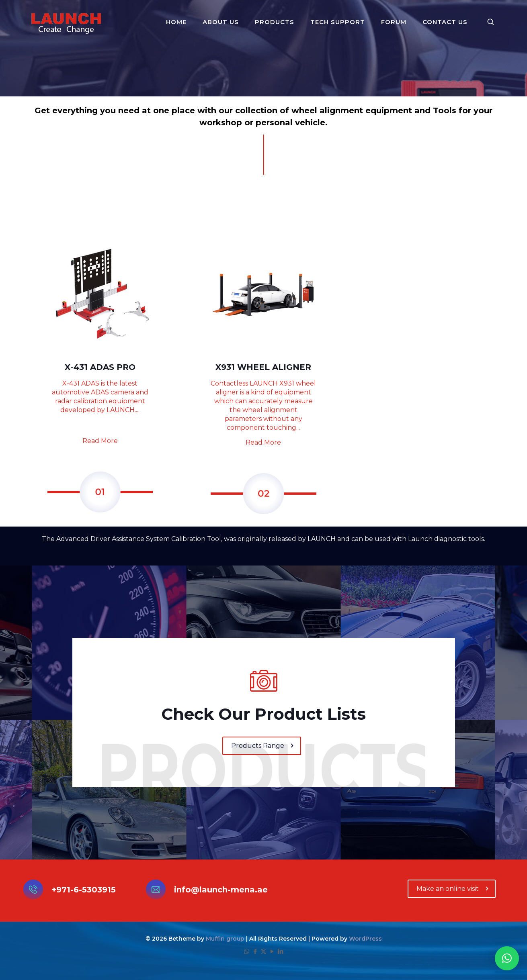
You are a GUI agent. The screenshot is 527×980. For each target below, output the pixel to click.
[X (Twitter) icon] (263, 951)
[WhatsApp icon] (247, 951)
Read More (100, 441)
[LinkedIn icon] (280, 951)
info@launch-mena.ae (221, 890)
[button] (507, 958)
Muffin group (225, 939)
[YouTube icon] (272, 951)
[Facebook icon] (255, 951)
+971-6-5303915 (84, 890)
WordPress (365, 939)
